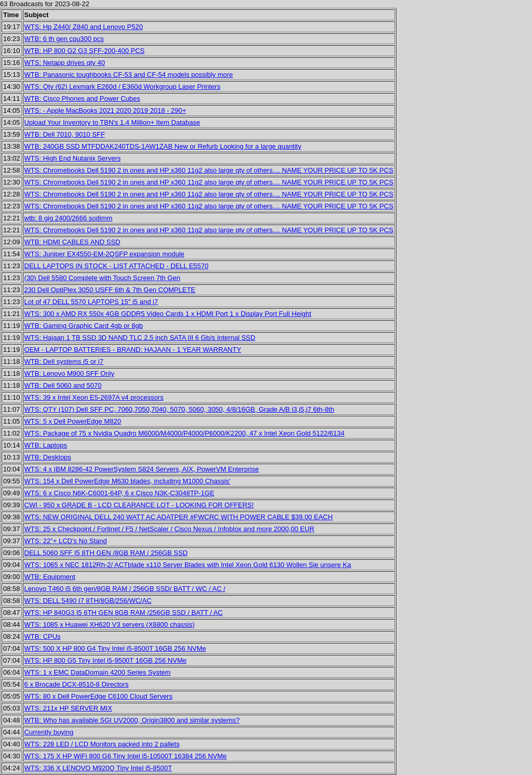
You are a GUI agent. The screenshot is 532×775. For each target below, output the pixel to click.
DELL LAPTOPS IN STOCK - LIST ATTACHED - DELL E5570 (117, 266)
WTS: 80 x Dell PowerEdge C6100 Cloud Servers (98, 696)
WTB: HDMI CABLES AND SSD (72, 242)
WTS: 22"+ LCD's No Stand (66, 541)
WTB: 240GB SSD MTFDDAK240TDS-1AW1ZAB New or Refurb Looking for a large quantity (163, 146)
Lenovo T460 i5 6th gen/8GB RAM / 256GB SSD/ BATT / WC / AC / (125, 589)
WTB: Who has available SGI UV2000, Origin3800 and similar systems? (132, 720)
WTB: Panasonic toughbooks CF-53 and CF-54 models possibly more (129, 75)
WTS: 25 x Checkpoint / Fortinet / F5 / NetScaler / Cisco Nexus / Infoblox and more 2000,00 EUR (170, 529)
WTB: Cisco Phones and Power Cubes (82, 98)
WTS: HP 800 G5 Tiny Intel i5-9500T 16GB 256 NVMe (105, 660)
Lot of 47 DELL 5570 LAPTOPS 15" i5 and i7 (91, 302)
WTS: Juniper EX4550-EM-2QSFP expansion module (104, 254)
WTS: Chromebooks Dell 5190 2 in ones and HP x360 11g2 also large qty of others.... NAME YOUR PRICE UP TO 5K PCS (209, 170)
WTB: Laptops (46, 445)
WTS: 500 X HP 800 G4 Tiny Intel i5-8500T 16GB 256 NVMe (115, 648)
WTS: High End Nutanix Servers (73, 158)
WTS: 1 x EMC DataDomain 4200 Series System (98, 672)
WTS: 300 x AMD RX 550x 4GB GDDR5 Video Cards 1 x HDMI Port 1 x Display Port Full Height (168, 314)
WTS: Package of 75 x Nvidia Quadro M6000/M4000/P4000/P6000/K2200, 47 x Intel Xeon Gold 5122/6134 (184, 433)
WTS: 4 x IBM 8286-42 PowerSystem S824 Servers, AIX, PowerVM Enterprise (142, 469)
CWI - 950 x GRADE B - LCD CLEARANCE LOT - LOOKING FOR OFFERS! (139, 505)
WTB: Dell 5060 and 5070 (63, 385)
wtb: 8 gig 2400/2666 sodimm (69, 218)
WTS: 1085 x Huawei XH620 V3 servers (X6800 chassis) (110, 625)
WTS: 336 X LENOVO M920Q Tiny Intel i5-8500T (98, 768)
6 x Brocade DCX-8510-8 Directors (77, 684)
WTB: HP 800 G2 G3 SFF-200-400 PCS (85, 51)
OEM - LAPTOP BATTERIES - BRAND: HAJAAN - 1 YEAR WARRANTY (133, 350)
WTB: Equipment (50, 577)
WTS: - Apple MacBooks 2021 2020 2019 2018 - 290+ (105, 110)
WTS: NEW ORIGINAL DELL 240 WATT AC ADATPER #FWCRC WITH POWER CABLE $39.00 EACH (179, 517)
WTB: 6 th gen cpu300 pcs (64, 39)
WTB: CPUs (43, 636)
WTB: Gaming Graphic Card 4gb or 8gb (84, 326)
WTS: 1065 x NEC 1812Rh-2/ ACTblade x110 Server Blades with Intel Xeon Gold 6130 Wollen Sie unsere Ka (188, 565)
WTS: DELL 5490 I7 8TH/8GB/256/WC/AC (88, 601)
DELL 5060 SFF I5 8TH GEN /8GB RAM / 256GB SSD (106, 553)
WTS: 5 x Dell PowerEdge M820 (73, 421)
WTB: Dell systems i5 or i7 (64, 362)
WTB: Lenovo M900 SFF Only (69, 373)
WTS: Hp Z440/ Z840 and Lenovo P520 (84, 27)
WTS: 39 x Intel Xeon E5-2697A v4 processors (94, 397)
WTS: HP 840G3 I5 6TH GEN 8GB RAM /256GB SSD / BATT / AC (124, 613)
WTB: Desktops (48, 457)
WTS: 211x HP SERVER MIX (68, 708)
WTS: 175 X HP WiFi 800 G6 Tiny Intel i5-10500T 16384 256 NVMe (126, 756)
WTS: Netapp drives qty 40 (65, 63)
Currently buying (49, 732)
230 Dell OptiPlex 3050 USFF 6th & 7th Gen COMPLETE (110, 290)
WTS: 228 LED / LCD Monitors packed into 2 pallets (102, 744)
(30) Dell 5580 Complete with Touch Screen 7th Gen (102, 278)
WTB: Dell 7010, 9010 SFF (65, 134)
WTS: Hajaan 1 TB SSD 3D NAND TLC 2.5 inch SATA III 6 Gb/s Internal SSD (140, 338)
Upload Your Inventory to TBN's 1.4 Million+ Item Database (112, 122)
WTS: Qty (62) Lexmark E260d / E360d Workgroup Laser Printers (123, 87)
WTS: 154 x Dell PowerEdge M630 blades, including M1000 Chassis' (128, 481)
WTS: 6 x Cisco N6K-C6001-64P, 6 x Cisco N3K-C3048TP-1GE (119, 493)
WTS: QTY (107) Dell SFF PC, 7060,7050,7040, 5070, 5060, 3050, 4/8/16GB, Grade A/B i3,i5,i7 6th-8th (179, 409)
